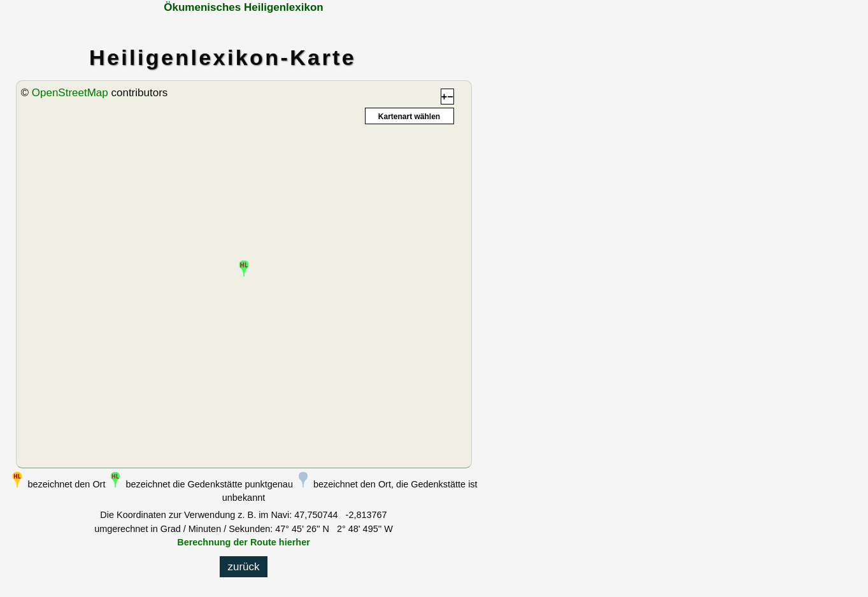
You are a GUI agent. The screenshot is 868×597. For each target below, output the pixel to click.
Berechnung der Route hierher (244, 542)
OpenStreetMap (70, 93)
